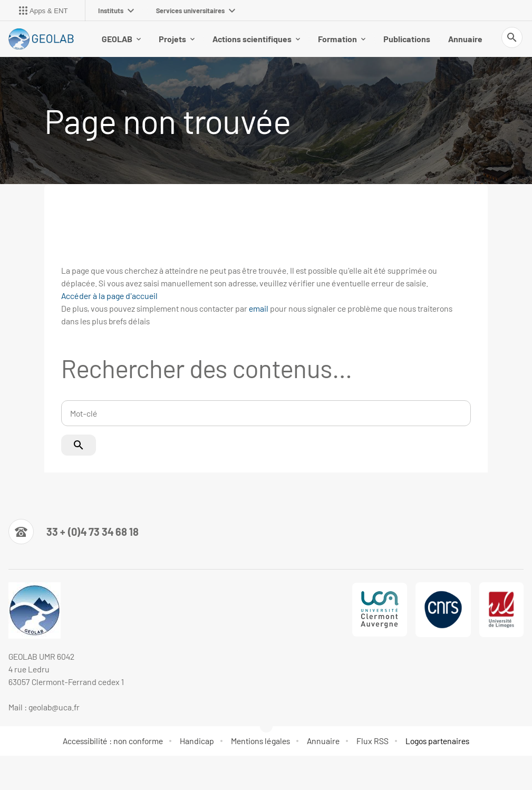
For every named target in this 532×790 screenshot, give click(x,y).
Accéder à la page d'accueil (109, 302)
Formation (342, 42)
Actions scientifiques (256, 42)
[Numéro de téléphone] (74, 538)
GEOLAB (121, 42)
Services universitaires (196, 11)
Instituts (116, 11)
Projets (177, 42)
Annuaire (465, 42)
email (259, 315)
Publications (407, 42)
